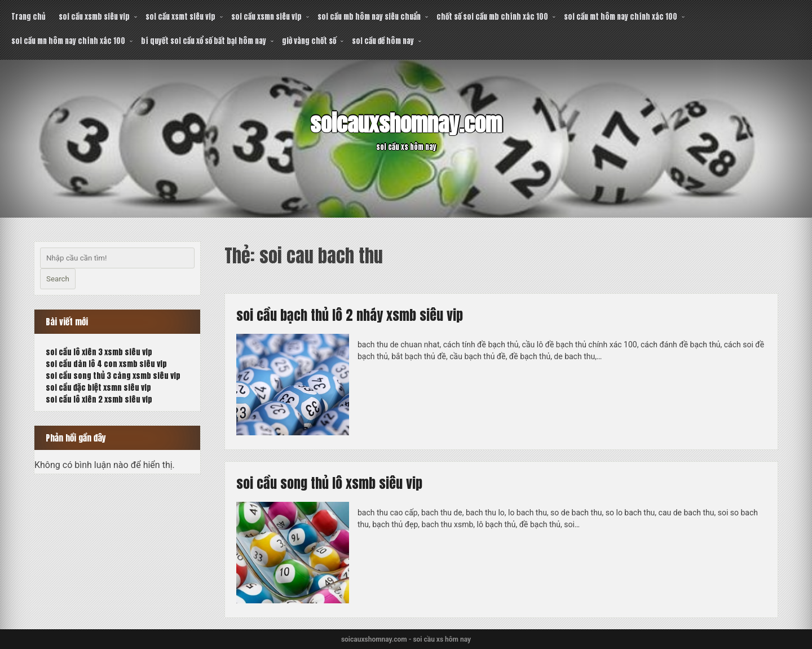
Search (58, 279)
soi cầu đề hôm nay (383, 41)
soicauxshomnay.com (406, 123)
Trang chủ (28, 17)
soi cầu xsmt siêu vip (180, 17)
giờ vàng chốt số (309, 41)
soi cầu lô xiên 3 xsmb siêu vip (99, 352)
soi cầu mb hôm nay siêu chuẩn (369, 17)
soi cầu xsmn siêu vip (266, 17)
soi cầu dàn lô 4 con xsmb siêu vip (106, 364)
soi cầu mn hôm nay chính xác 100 (68, 41)
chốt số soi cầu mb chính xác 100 (492, 17)
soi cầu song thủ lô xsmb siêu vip (329, 483)
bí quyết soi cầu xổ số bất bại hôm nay (204, 41)
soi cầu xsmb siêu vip (94, 17)
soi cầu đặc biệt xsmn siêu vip (98, 388)
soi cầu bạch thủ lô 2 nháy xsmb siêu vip (350, 315)
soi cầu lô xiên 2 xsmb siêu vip (99, 399)
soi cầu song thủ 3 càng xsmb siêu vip (113, 376)
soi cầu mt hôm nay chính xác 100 (621, 17)
